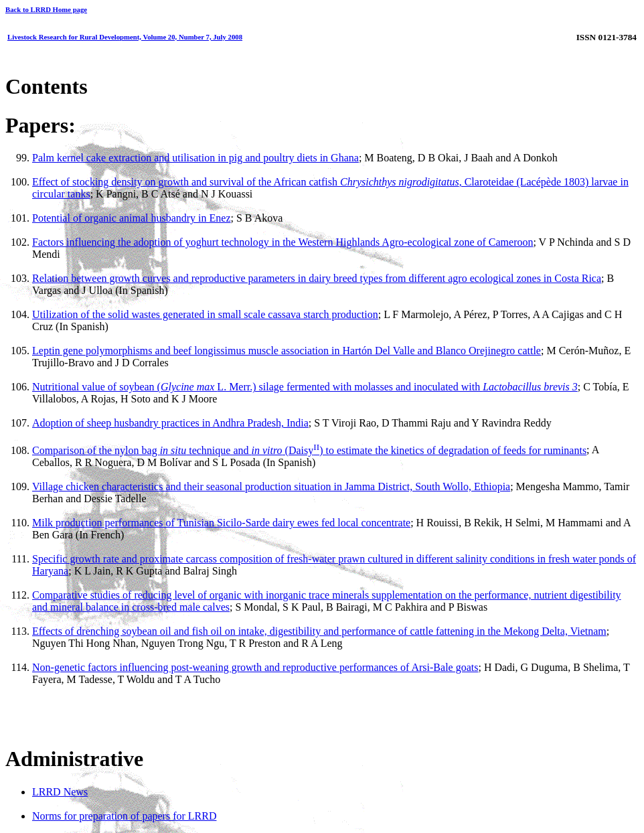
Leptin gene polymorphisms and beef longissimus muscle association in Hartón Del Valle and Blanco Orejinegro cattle (287, 351)
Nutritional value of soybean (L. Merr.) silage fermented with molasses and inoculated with (305, 387)
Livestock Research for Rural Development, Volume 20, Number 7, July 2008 (125, 37)
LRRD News (60, 792)
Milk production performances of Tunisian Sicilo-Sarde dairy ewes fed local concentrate (221, 523)
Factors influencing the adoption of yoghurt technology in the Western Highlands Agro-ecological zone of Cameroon (283, 242)
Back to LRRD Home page (46, 9)
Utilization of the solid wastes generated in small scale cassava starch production (205, 314)
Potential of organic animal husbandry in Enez (132, 218)
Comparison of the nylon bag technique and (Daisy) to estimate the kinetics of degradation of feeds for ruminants (309, 450)
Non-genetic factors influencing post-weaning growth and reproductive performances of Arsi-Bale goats (255, 667)
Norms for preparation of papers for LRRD (124, 816)
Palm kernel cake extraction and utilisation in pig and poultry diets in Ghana (195, 158)
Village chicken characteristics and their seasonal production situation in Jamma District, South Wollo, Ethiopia (271, 486)
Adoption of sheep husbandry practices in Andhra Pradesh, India (170, 423)
